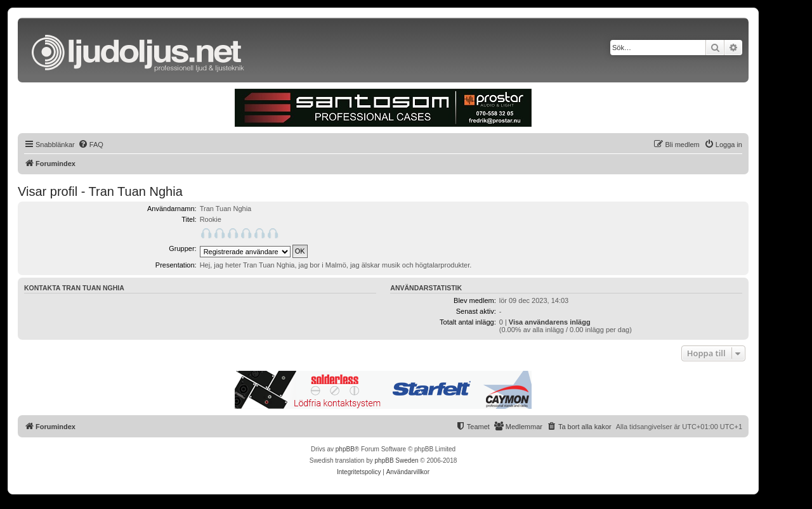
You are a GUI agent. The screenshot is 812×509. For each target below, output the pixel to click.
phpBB (345, 449)
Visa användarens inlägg (550, 322)
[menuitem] (91, 145)
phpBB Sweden (397, 461)
